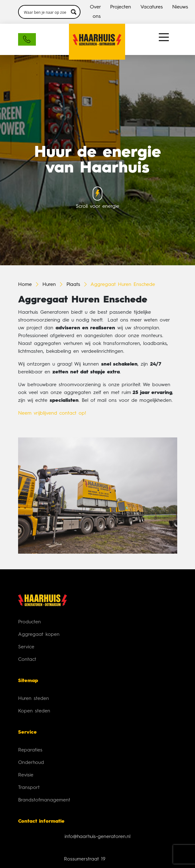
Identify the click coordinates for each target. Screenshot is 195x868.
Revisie (26, 775)
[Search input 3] (45, 12)
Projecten (121, 7)
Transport (29, 788)
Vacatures (152, 7)
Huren (49, 285)
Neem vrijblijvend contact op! (52, 413)
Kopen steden (34, 711)
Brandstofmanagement (44, 800)
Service (26, 647)
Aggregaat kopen (39, 635)
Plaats (73, 285)
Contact (27, 660)
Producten (29, 622)
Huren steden (34, 699)
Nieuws (180, 7)
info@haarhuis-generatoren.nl (97, 837)
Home (25, 285)
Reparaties (30, 750)
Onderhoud (31, 763)
